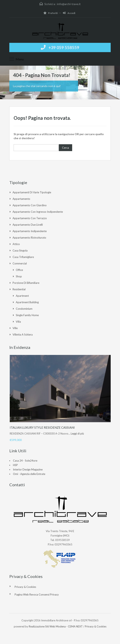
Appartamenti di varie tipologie (32, 192)
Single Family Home (27, 315)
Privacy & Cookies (25, 587)
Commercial (20, 263)
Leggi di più (77, 434)
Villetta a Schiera (23, 335)
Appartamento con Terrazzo (30, 218)
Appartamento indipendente (30, 231)
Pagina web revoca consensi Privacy (37, 595)
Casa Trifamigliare (23, 257)
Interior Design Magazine (28, 469)
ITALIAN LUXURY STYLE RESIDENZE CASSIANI (42, 427)
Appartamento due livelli (28, 225)
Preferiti (51, 13)
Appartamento (21, 199)
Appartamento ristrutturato (29, 238)
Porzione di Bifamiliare (26, 283)
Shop (19, 276)
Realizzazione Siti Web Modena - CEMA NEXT (56, 626)
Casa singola (20, 250)
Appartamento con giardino (30, 205)
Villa (18, 322)
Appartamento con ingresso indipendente (38, 212)
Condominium (24, 309)
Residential (19, 289)
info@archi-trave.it (69, 4)
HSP (15, 465)
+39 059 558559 (64, 47)
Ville (15, 328)
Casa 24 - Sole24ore (25, 461)
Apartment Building (27, 302)
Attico (16, 244)
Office (19, 270)
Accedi (69, 13)
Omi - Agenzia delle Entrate (29, 474)
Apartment (22, 296)
